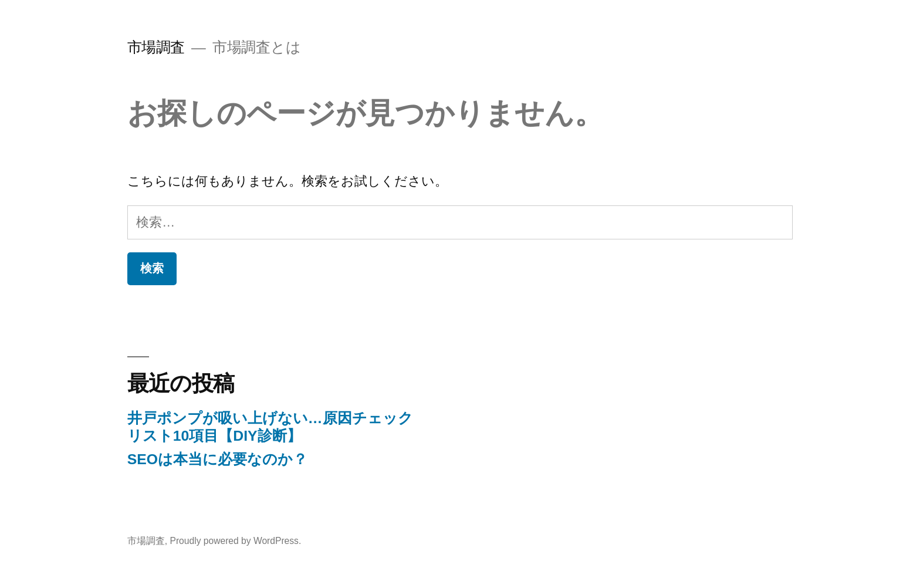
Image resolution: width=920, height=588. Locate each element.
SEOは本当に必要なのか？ (217, 459)
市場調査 (156, 47)
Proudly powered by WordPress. (235, 541)
